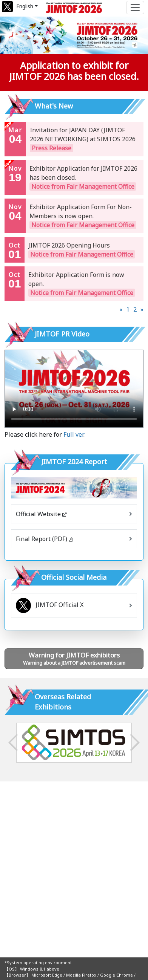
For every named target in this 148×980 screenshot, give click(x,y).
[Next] (142, 309)
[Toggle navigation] (135, 8)
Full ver (73, 434)
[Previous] (121, 309)
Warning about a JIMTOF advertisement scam (74, 658)
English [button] (25, 6)
